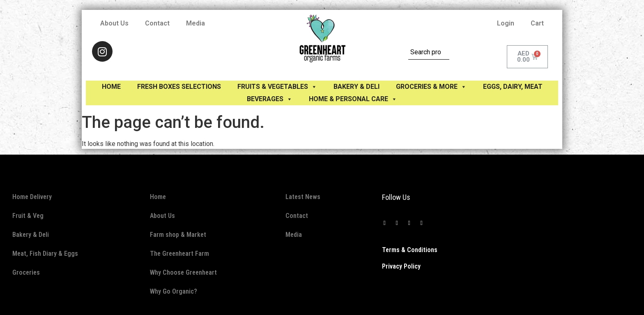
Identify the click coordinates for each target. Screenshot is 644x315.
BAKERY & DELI (356, 87)
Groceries (26, 272)
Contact (157, 23)
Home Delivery (32, 197)
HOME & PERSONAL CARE (353, 99)
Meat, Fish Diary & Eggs (45, 254)
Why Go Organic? (174, 291)
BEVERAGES (270, 99)
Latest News (303, 197)
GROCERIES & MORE (431, 87)
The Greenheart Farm (179, 254)
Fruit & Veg (28, 216)
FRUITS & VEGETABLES (277, 87)
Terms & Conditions (410, 250)
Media (195, 23)
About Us (114, 23)
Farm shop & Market (178, 235)
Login (506, 23)
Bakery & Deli (31, 235)
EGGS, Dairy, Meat (513, 87)
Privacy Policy (401, 266)
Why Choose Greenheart (183, 272)
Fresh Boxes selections (179, 87)
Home (111, 87)
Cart (537, 23)
